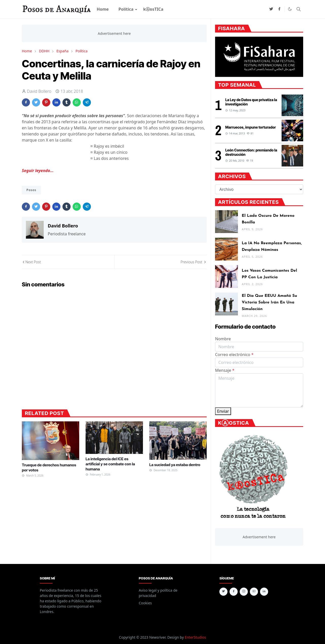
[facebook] (279, 9)
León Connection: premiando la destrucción (251, 152)
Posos (31, 190)
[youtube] (254, 592)
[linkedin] (264, 592)
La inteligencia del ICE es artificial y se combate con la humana (110, 464)
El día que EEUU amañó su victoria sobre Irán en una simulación (269, 302)
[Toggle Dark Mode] (290, 9)
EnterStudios (195, 637)
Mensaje (225, 370)
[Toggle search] (299, 9)
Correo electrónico (234, 355)
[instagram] (244, 592)
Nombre (223, 339)
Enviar (223, 411)
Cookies (145, 603)
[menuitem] (103, 9)
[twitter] (271, 9)
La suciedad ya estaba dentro (175, 465)
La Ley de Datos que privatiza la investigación (251, 102)
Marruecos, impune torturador (250, 127)
